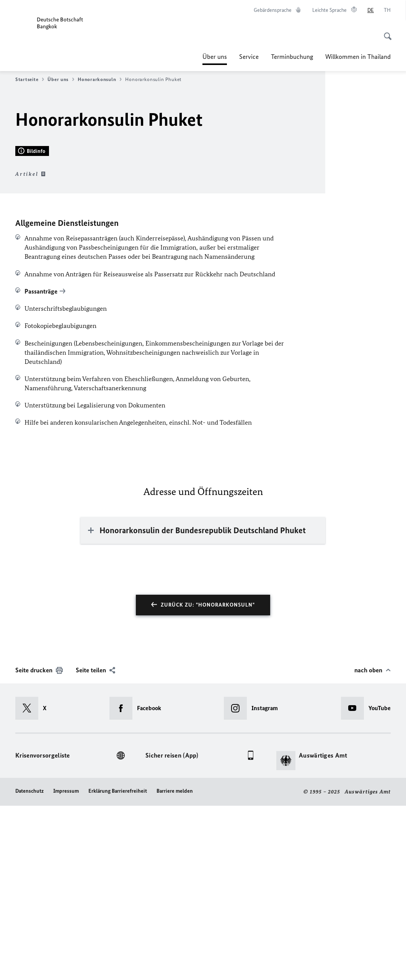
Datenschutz (29, 966)
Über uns (215, 57)
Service (249, 57)
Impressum (66, 966)
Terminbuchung (292, 57)
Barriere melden (175, 966)
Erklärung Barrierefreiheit (118, 966)
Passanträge (41, 466)
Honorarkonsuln (100, 80)
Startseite (30, 80)
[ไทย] (387, 10)
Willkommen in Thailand (358, 57)
